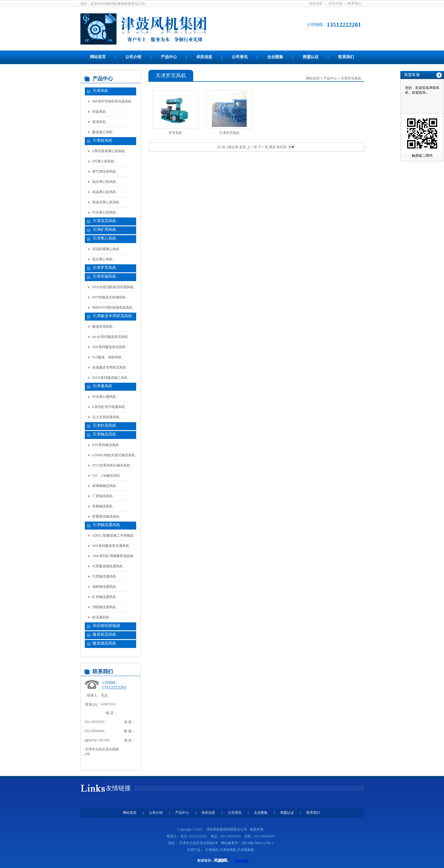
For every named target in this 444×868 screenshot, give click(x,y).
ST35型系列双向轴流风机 (111, 465)
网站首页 (98, 57)
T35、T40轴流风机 (106, 476)
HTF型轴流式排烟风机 (109, 297)
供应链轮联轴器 (106, 626)
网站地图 (242, 861)
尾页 (272, 147)
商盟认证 (311, 57)
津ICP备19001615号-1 (257, 843)
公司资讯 (240, 57)
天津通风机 (102, 386)
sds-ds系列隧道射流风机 (110, 337)
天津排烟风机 (104, 276)
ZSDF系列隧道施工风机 (110, 378)
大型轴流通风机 (104, 576)
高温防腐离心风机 (106, 249)
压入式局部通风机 (106, 417)
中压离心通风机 (104, 397)
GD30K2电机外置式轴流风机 (114, 455)
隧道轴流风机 (104, 643)
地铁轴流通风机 (104, 587)
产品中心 (169, 57)
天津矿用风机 (104, 230)
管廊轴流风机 (102, 506)
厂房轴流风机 (102, 496)
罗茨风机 (175, 133)
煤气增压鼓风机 (104, 171)
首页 (243, 147)
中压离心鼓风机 (104, 212)
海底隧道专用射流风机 (109, 367)
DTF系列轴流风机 (106, 445)
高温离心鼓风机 (104, 192)
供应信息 (316, 3)
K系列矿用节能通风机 (109, 407)
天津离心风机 (104, 238)
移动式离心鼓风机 (106, 202)
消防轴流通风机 (104, 607)
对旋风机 (99, 112)
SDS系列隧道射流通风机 (111, 546)
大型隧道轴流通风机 (108, 566)
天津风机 (100, 91)
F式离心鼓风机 (103, 161)
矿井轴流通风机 (104, 597)
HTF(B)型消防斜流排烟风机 (113, 287)
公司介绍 (335, 3)
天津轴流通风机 (106, 525)
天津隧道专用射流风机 (112, 316)
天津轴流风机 (104, 434)
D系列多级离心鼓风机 (109, 151)
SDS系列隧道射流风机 (109, 347)
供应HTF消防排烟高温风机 (112, 308)
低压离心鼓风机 (104, 182)
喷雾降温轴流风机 (106, 516)
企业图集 (275, 57)
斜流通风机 (101, 617)
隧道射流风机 (102, 327)
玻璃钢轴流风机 (104, 486)
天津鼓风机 (102, 140)
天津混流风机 (104, 221)
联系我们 (354, 3)
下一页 (263, 147)
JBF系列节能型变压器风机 (112, 101)
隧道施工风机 (102, 132)
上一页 (252, 147)
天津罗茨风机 (104, 268)
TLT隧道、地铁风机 (107, 357)
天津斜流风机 (104, 425)
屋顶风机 (99, 122)
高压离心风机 (102, 259)
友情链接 (118, 788)
